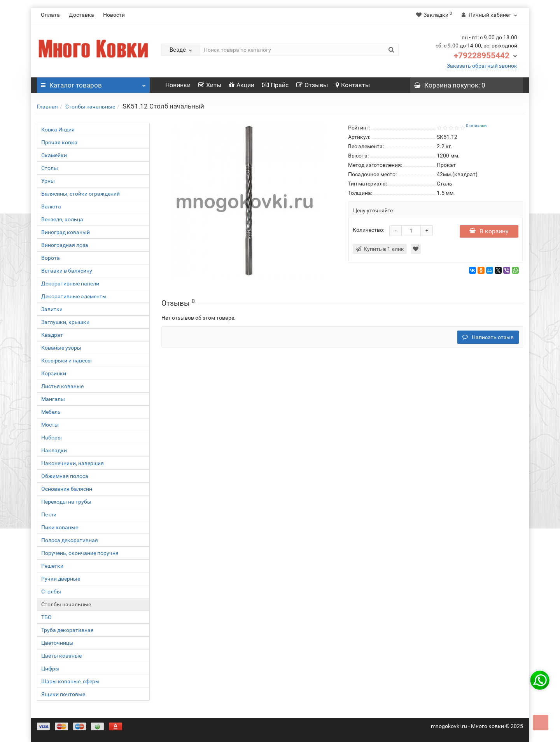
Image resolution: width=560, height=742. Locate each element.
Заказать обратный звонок (482, 66)
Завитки (52, 309)
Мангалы (53, 399)
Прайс (275, 85)
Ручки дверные (61, 579)
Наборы (52, 437)
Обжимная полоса (65, 476)
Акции (242, 85)
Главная (47, 107)
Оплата (50, 15)
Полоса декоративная (70, 540)
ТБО (46, 617)
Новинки (178, 85)
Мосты (50, 425)
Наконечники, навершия (73, 463)
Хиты (210, 85)
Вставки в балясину (67, 271)
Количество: (368, 230)
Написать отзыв (488, 337)
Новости (114, 15)
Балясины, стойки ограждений (80, 194)
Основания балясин (67, 489)
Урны (48, 181)
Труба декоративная (67, 630)
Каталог (93, 83)
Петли (49, 514)
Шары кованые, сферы (70, 681)
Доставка (81, 15)
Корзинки (54, 373)
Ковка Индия (58, 129)
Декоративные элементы (74, 296)
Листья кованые (62, 386)
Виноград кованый (66, 232)
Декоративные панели (70, 283)
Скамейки (54, 155)
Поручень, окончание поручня (80, 553)
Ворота (51, 258)
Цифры (50, 668)
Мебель (51, 412)
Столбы (51, 591)
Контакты (353, 85)
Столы (50, 168)
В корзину (489, 231)
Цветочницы (57, 643)
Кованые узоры (61, 348)
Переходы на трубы (66, 502)
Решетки (52, 566)
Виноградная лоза (65, 245)
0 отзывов (476, 126)
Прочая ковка (59, 142)
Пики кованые (60, 527)
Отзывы (312, 85)
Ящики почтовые (63, 694)
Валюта (51, 206)
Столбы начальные (90, 107)
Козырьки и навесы (66, 360)
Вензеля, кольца (62, 219)
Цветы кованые (61, 656)
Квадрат (52, 335)
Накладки (54, 450)
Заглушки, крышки (65, 322)
